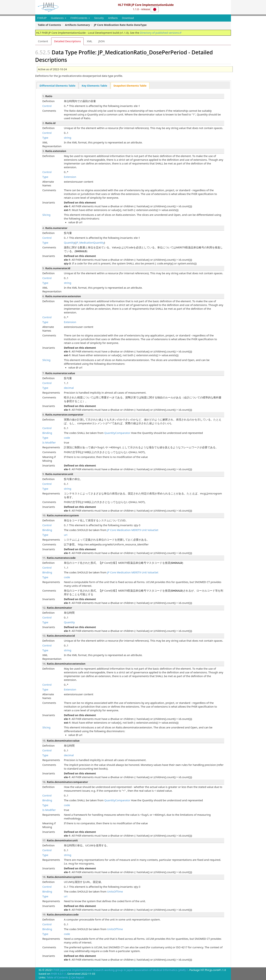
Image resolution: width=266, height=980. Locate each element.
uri (66, 535)
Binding (47, 433)
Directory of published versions (160, 33)
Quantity (69, 243)
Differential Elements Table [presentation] (57, 86)
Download (128, 18)
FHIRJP (42, 18)
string (68, 138)
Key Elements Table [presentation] (94, 86)
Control (47, 106)
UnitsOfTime (115, 891)
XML (89, 41)
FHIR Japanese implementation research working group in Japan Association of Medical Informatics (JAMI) (120, 970)
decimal (69, 388)
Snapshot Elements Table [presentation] (130, 86)
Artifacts (113, 18)
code (67, 438)
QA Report (78, 977)
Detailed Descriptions (67, 41)
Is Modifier (49, 442)
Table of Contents (58, 977)
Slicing (46, 215)
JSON (102, 41)
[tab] (57, 85)
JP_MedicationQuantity (90, 243)
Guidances (59, 18)
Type (45, 138)
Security (99, 18)
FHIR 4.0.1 (57, 974)
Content (43, 41)
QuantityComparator (117, 433)
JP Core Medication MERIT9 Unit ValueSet (133, 530)
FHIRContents (80, 18)
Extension (70, 177)
